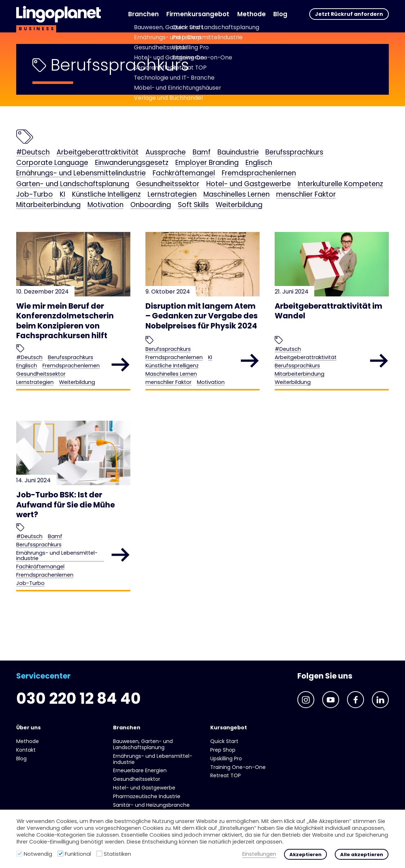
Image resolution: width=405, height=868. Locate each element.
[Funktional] (60, 854)
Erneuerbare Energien (140, 770)
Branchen (143, 14)
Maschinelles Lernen (237, 195)
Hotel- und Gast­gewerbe (249, 184)
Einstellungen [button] (259, 854)
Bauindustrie (238, 153)
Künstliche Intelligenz (106, 195)
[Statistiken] (99, 854)
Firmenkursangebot (198, 14)
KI (62, 195)
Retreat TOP (226, 775)
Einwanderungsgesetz (132, 163)
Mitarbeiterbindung (48, 205)
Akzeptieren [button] (305, 854)
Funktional (78, 854)
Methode (251, 14)
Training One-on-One (238, 767)
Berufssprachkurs (294, 153)
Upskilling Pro (226, 759)
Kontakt (26, 750)
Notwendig (38, 854)
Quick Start (224, 741)
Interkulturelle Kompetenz (340, 184)
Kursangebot (229, 728)
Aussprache (166, 153)
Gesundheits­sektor (168, 184)
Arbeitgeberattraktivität (98, 153)
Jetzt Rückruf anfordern (349, 14)
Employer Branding (207, 163)
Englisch (259, 163)
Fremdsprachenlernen (259, 174)
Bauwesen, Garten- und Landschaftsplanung (143, 744)
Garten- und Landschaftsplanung (73, 184)
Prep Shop (223, 750)
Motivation (105, 205)
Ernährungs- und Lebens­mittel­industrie (81, 174)
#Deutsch (33, 153)
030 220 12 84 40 (78, 699)
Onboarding (151, 205)
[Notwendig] (19, 854)
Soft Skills (193, 205)
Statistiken (117, 854)
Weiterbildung (239, 205)
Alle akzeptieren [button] (362, 854)
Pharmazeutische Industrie (147, 796)
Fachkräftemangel (184, 174)
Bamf (202, 153)
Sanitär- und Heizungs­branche (151, 805)
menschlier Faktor (306, 195)
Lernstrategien (172, 195)
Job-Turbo (35, 195)
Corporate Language (52, 163)
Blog (280, 14)
